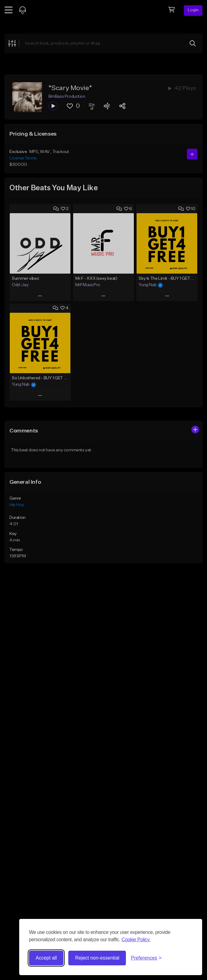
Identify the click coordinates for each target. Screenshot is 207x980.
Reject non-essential (97, 958)
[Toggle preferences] (146, 958)
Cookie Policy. (136, 940)
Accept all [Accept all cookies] (46, 958)
